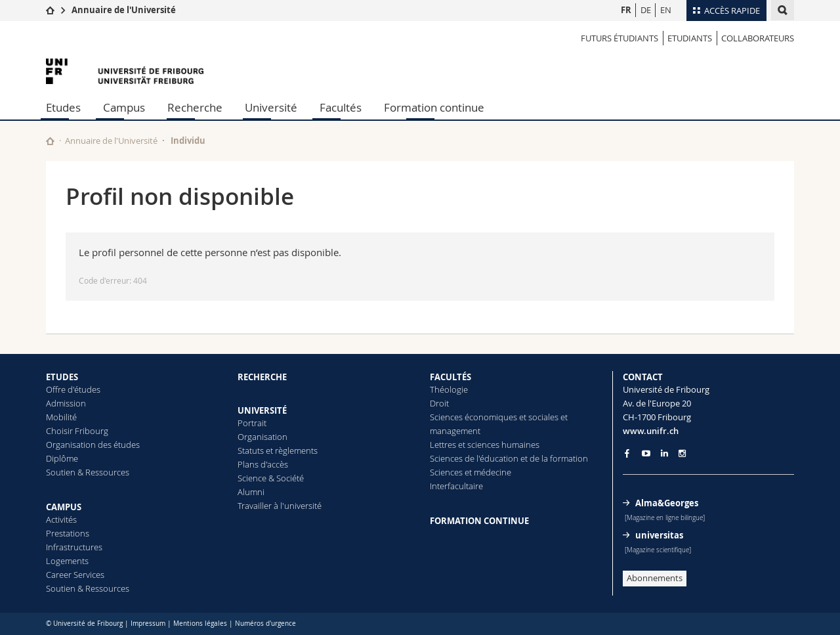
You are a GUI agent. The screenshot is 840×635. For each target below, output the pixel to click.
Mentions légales (200, 624)
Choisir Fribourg (77, 431)
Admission (66, 403)
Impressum (148, 624)
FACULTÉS (451, 377)
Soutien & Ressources (88, 472)
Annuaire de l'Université (124, 10)
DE (646, 10)
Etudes (63, 107)
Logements (67, 561)
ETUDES (62, 377)
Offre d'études (73, 389)
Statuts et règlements (278, 450)
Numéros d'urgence (265, 624)
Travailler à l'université (280, 506)
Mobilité (61, 417)
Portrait (252, 423)
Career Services (75, 575)
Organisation (262, 437)
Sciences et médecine (471, 472)
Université (271, 107)
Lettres (443, 445)
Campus (124, 107)
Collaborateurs (758, 38)
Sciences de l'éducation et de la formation (509, 458)
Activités (61, 519)
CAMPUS (64, 507)
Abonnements (655, 578)
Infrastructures (74, 547)
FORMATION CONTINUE (479, 521)
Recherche (195, 107)
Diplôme (62, 458)
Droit (439, 403)
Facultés (341, 107)
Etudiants (690, 38)
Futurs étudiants (619, 38)
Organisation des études (93, 445)
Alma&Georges (667, 503)
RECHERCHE (262, 377)
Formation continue (434, 107)
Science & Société (271, 478)
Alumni (251, 492)
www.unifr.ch (651, 431)
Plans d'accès (263, 464)
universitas (659, 535)
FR (626, 10)
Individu (188, 141)
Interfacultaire (456, 486)
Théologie (449, 389)
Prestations (68, 533)
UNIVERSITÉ (262, 410)
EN (666, 10)
